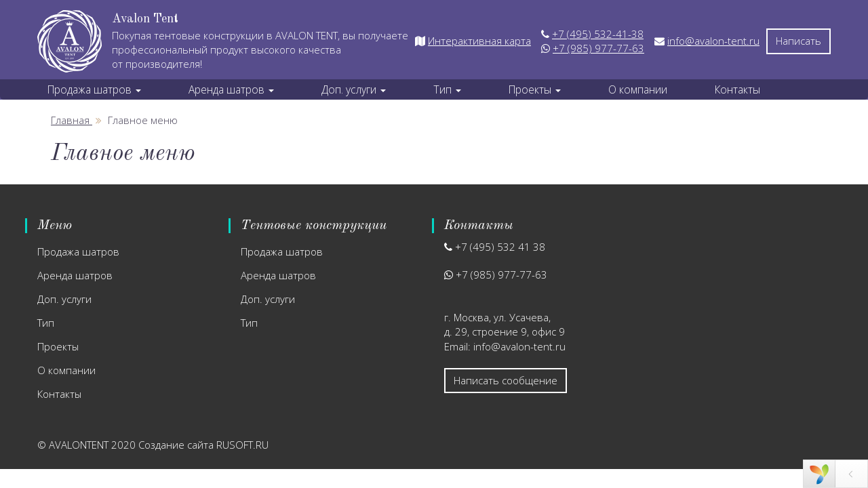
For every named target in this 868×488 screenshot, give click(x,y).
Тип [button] (447, 89)
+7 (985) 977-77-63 (598, 48)
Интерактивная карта (479, 41)
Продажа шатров (78, 251)
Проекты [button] (535, 89)
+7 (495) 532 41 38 (500, 247)
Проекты (58, 346)
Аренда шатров (75, 275)
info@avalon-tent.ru (713, 41)
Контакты (737, 89)
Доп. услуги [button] (354, 89)
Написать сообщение (506, 380)
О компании (638, 89)
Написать (798, 41)
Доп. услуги (64, 299)
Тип (46, 323)
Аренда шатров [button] (231, 89)
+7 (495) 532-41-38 (598, 34)
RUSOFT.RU (242, 445)
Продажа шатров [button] (94, 89)
